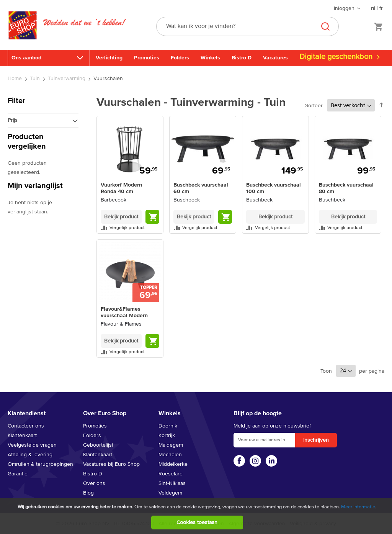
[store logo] (23, 33)
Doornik (168, 426)
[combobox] (247, 26)
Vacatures (275, 58)
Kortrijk (167, 436)
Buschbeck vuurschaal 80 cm (346, 188)
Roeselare (171, 474)
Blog (88, 493)
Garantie (18, 474)
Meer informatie (358, 507)
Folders (180, 58)
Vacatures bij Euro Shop (111, 464)
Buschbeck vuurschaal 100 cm (274, 188)
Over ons (94, 483)
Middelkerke (173, 464)
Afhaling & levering (30, 455)
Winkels (210, 58)
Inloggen (344, 8)
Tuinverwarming (67, 79)
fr (381, 8)
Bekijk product (121, 217)
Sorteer (314, 106)
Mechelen (170, 455)
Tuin (36, 79)
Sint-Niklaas (172, 483)
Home (16, 79)
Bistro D (242, 58)
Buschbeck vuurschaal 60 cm (201, 188)
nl (373, 8)
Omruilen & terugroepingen (40, 464)
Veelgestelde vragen (32, 445)
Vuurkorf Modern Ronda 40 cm (121, 188)
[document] (197, 516)
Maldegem (171, 445)
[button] (130, 228)
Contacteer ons (26, 426)
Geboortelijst (98, 445)
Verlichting (109, 58)
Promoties (147, 58)
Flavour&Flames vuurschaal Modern (124, 312)
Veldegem (170, 493)
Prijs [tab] (13, 120)
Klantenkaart (22, 436)
